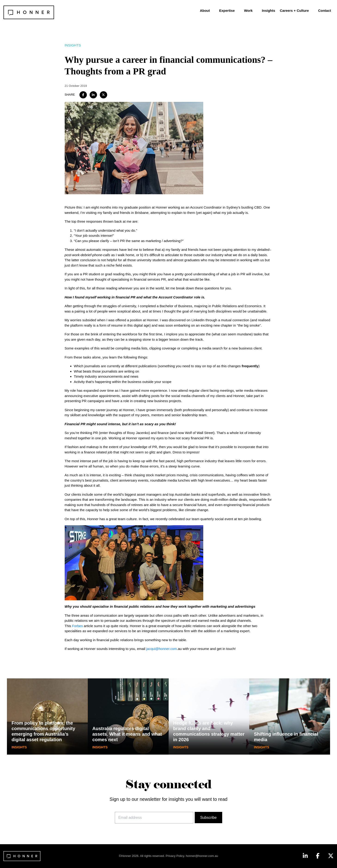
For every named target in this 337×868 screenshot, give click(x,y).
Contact (325, 11)
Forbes (77, 626)
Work (248, 11)
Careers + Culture (294, 11)
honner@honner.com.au (202, 856)
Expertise (227, 11)
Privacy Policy (175, 856)
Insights (269, 11)
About (205, 11)
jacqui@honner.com (162, 649)
